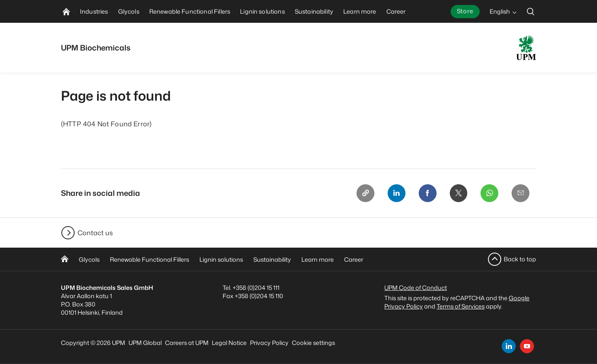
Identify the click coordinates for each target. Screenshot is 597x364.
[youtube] (527, 346)
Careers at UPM (187, 343)
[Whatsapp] (489, 193)
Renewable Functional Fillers (149, 259)
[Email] (520, 193)
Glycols (89, 259)
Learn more (318, 259)
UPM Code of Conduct (416, 288)
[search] (531, 11)
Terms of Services (461, 306)
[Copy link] (363, 193)
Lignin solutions (221, 259)
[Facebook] (426, 193)
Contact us (95, 233)
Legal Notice (229, 343)
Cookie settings (313, 343)
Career (354, 259)
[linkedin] (509, 346)
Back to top (520, 259)
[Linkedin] (394, 193)
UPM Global (145, 343)
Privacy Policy (269, 343)
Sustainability (272, 259)
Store (465, 11)
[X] (457, 193)
